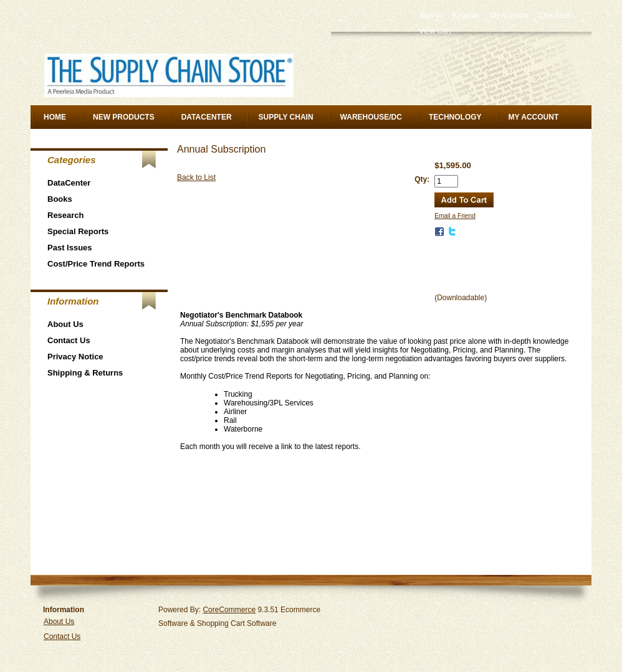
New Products (124, 117)
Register (466, 16)
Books (60, 199)
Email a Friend (455, 216)
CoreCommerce (229, 610)
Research (66, 215)
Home (55, 117)
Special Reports (78, 231)
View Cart (435, 31)
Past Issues (70, 248)
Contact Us (69, 340)
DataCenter (207, 117)
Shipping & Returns (85, 373)
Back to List (196, 177)
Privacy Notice (75, 357)
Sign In (430, 16)
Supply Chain (286, 117)
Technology (455, 117)
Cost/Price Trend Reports (96, 264)
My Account (509, 16)
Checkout (554, 16)
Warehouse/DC (371, 117)
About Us (65, 324)
